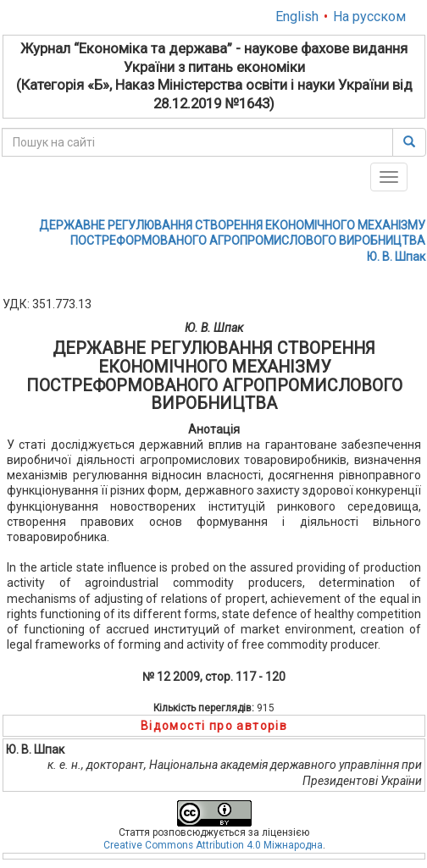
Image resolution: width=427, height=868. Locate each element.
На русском (369, 17)
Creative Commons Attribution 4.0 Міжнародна (213, 845)
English (297, 17)
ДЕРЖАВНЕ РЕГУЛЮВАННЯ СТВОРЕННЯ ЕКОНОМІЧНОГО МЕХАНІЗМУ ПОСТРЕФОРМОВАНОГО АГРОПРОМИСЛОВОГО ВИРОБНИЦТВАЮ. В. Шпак (232, 240)
